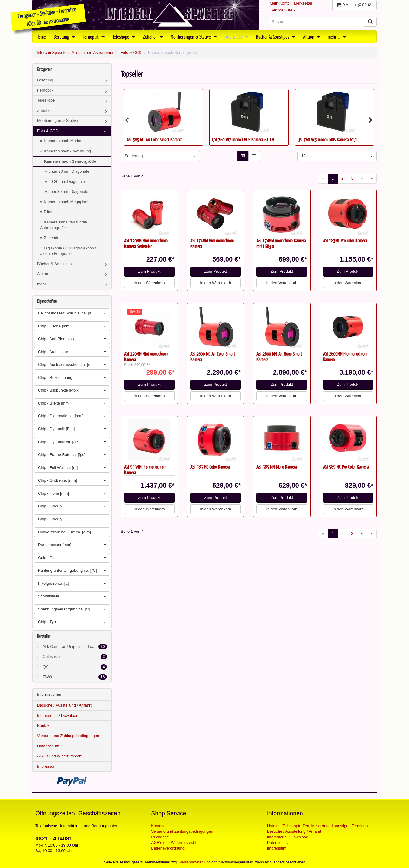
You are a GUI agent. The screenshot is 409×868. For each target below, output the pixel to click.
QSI (72, 667)
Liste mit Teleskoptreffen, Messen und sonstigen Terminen (317, 826)
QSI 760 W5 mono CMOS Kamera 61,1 (327, 140)
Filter (48, 212)
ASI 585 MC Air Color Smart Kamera (154, 140)
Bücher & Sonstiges (276, 37)
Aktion (311, 37)
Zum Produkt (149, 271)
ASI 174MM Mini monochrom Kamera (212, 243)
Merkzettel (303, 3)
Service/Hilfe (283, 10)
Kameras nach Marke (63, 141)
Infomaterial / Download (58, 715)
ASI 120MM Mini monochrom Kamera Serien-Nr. (146, 243)
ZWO (72, 677)
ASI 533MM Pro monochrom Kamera (145, 470)
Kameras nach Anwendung (67, 151)
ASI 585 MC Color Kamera (210, 467)
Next (371, 120)
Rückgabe (160, 837)
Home (41, 37)
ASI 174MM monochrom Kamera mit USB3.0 (281, 243)
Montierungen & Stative (194, 37)
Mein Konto (280, 3)
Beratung (64, 37)
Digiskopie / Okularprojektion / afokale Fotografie (68, 251)
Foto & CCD (236, 37)
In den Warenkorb (149, 283)
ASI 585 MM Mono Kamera (277, 467)
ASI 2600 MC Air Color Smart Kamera (213, 356)
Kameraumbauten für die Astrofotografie (64, 225)
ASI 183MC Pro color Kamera (345, 241)
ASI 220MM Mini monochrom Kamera (146, 356)
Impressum (47, 766)
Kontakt (44, 725)
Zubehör (153, 37)
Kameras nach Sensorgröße (70, 161)
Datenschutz (48, 746)
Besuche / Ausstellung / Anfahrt (64, 705)
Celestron (72, 657)
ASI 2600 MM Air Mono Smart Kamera (279, 356)
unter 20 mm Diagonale (69, 171)
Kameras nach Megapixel (66, 202)
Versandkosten (192, 862)
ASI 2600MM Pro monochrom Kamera (345, 356)
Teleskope (124, 37)
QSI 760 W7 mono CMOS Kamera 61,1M (243, 140)
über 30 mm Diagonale (68, 192)
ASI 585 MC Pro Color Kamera (346, 467)
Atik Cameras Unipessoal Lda (72, 647)
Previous (127, 120)
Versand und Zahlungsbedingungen (68, 736)
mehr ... (337, 37)
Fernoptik (94, 37)
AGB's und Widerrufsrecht (60, 756)
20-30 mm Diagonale (67, 182)
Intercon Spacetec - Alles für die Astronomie (75, 52)
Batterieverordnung (168, 848)
